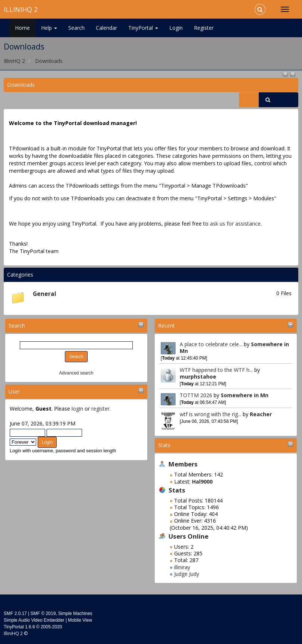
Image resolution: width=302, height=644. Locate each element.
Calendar (106, 28)
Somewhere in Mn (245, 395)
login (77, 409)
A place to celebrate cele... (211, 344)
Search (76, 28)
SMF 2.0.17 (15, 613)
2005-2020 (51, 627)
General (45, 294)
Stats (164, 445)
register (100, 409)
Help (49, 28)
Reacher (261, 414)
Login (176, 28)
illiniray (182, 567)
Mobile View (80, 620)
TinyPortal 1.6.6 (19, 627)
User (14, 391)
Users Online (188, 536)
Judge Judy (187, 574)
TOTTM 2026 (196, 395)
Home (22, 28)
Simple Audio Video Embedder (34, 620)
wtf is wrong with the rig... (210, 414)
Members (183, 464)
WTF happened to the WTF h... (216, 370)
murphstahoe (198, 377)
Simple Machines (75, 613)
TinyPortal (143, 28)
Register (204, 28)
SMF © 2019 (43, 613)
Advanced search (76, 373)
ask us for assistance (235, 224)
